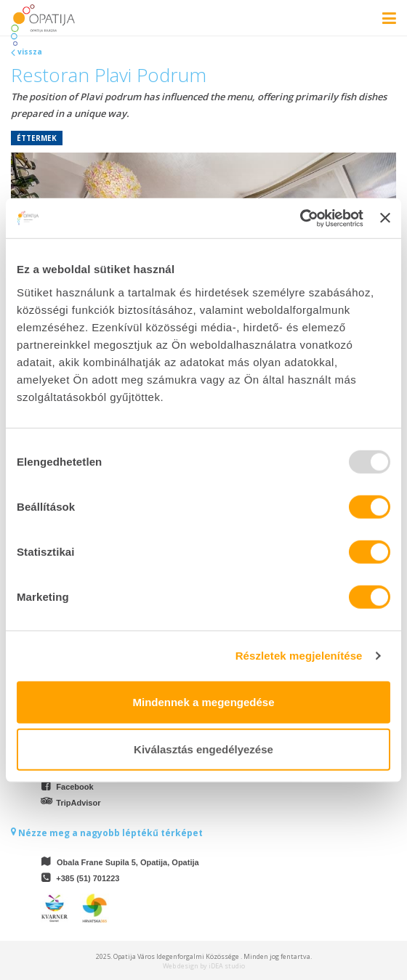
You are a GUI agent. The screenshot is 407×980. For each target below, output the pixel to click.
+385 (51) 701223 (88, 878)
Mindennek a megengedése (203, 701)
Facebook (74, 787)
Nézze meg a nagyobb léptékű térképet (107, 833)
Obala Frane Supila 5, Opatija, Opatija (128, 862)
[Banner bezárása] (385, 218)
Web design (181, 966)
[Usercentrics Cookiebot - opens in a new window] (300, 218)
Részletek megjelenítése (299, 656)
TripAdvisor (78, 803)
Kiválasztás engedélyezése (203, 749)
